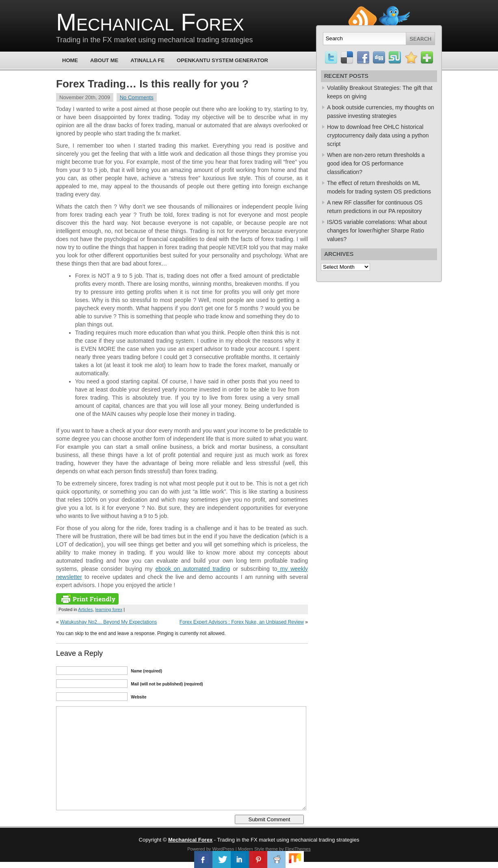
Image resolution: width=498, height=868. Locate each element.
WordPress (223, 849)
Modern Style (251, 849)
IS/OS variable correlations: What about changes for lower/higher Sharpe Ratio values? (377, 231)
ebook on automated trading (193, 569)
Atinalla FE (147, 60)
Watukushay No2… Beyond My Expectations (108, 622)
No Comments (137, 97)
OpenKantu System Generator (222, 60)
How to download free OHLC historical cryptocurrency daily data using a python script (378, 135)
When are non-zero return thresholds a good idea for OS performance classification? (376, 163)
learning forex (109, 609)
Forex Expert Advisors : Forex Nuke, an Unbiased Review (242, 622)
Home (70, 60)
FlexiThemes (298, 849)
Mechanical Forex (150, 22)
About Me (104, 60)
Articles (85, 609)
